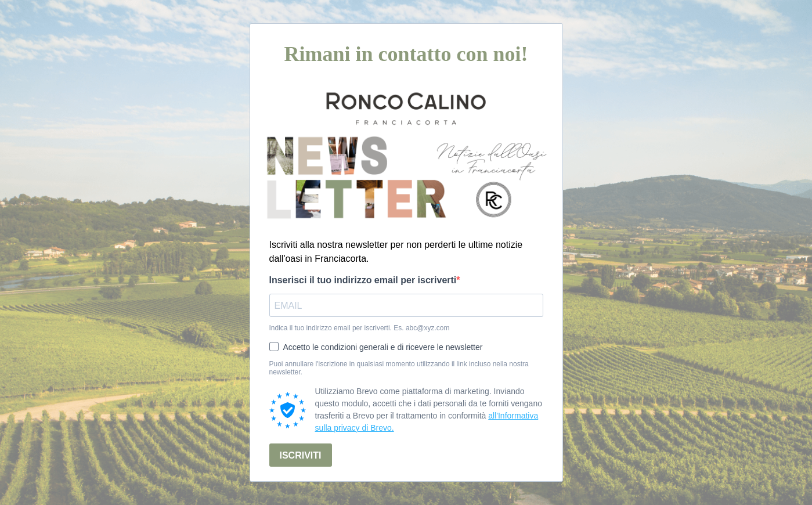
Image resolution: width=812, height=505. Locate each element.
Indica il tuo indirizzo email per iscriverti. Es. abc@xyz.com (360, 328)
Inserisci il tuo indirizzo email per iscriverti (363, 280)
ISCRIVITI (301, 455)
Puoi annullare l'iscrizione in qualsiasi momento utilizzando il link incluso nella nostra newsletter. (399, 368)
